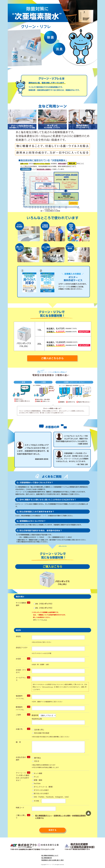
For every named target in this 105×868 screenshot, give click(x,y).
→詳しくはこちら (63, 546)
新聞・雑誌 (37, 780)
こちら (45, 620)
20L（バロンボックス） (44, 608)
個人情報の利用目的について (50, 855)
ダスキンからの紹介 (41, 790)
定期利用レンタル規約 (62, 816)
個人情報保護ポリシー (44, 816)
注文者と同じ (38, 730)
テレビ (36, 777)
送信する (52, 830)
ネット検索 (37, 773)
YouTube (36, 783)
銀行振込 (37, 758)
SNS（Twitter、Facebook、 (51, 797)
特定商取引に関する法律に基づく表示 (52, 860)
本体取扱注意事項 (79, 816)
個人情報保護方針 (47, 858)
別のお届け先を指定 (41, 733)
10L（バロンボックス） (44, 604)
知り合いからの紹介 (41, 793)
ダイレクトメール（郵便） (43, 787)
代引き (36, 761)
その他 (36, 801)
